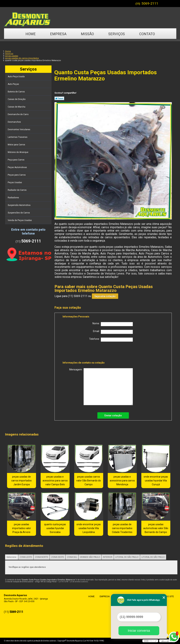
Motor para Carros (17, 145)
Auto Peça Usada (16, 77)
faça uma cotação (105, 296)
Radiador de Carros (17, 190)
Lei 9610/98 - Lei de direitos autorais (73, 582)
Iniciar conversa (139, 631)
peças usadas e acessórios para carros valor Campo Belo (55, 481)
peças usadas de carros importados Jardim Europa (21, 481)
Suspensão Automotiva (19, 205)
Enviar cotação (113, 415)
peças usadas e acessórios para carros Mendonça (122, 481)
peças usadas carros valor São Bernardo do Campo (89, 481)
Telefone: (111, 340)
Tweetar (59, 98)
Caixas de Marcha (17, 107)
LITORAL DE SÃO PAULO (127, 557)
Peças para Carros (17, 175)
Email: (113, 332)
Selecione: (12, 557)
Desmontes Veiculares (19, 130)
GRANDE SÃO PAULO (90, 557)
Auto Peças (14, 84)
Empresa (58, 34)
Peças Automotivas (18, 167)
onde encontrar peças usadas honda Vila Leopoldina (89, 528)
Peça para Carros (16, 160)
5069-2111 (150, 3)
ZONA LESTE (26, 557)
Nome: (113, 324)
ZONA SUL (72, 557)
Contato (147, 34)
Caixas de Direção (17, 99)
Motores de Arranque (18, 152)
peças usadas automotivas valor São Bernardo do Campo (156, 528)
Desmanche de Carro (18, 114)
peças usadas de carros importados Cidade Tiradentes (122, 528)
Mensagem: (101, 387)
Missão (87, 34)
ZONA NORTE (42, 557)
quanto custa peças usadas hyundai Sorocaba (55, 528)
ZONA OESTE (58, 557)
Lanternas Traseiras (18, 137)
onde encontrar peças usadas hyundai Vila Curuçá (156, 481)
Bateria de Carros (17, 92)
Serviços (117, 34)
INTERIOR (108, 557)
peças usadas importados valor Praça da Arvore (22, 528)
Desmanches (15, 122)
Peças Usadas (15, 182)
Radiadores (14, 198)
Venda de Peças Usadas (20, 220)
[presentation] (85, 352)
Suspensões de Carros (19, 213)
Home (31, 34)
